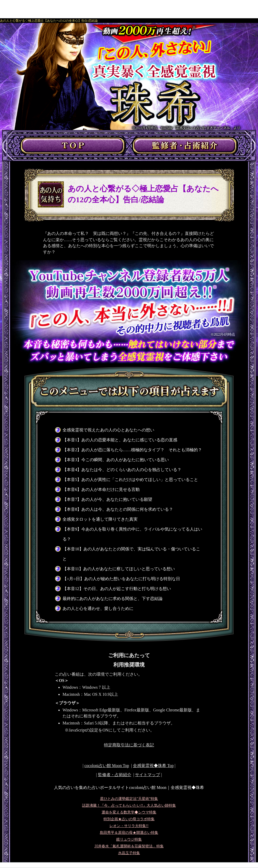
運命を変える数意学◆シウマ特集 (129, 812)
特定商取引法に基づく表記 (129, 745)
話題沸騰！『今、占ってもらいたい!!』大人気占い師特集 (129, 805)
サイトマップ (148, 775)
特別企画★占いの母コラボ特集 (129, 819)
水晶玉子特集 (129, 853)
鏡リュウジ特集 (129, 839)
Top (153, 766)
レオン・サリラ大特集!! (129, 826)
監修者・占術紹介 (115, 775)
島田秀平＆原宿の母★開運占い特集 (129, 833)
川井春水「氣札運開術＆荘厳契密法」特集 (129, 846)
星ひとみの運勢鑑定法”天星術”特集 (129, 799)
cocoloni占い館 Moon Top (107, 766)
